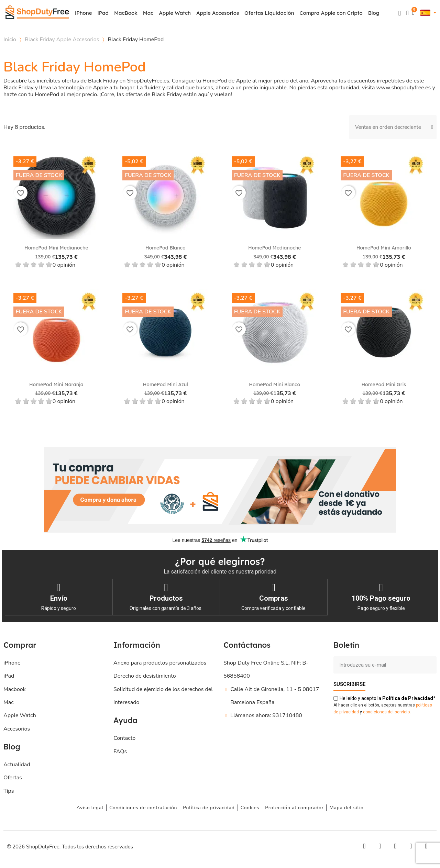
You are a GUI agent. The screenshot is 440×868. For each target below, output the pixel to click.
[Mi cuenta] (408, 13)
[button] (400, 13)
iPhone (84, 13)
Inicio (10, 40)
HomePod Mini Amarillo (384, 248)
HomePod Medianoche (274, 248)
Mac (148, 13)
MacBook (126, 13)
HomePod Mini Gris (384, 385)
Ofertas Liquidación (269, 13)
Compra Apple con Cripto (331, 13)
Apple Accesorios (218, 13)
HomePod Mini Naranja (56, 385)
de (408, 698)
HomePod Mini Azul (166, 385)
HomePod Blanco (166, 248)
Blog (374, 13)
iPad (103, 13)
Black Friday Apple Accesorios (62, 40)
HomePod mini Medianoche (56, 248)
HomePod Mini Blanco (274, 385)
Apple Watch (175, 13)
